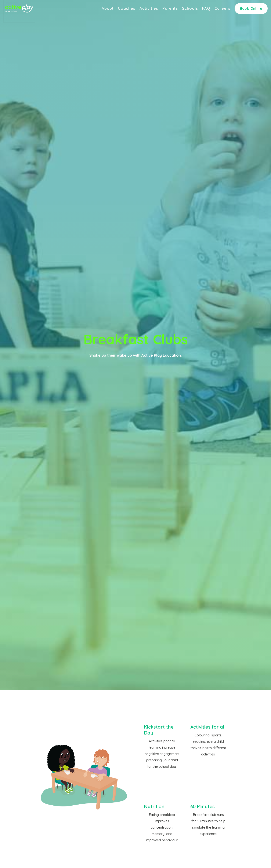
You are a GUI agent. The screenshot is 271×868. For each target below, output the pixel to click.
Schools (190, 8)
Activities (149, 8)
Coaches (127, 8)
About (108, 8)
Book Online (251, 8)
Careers (222, 8)
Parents (170, 8)
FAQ (206, 8)
